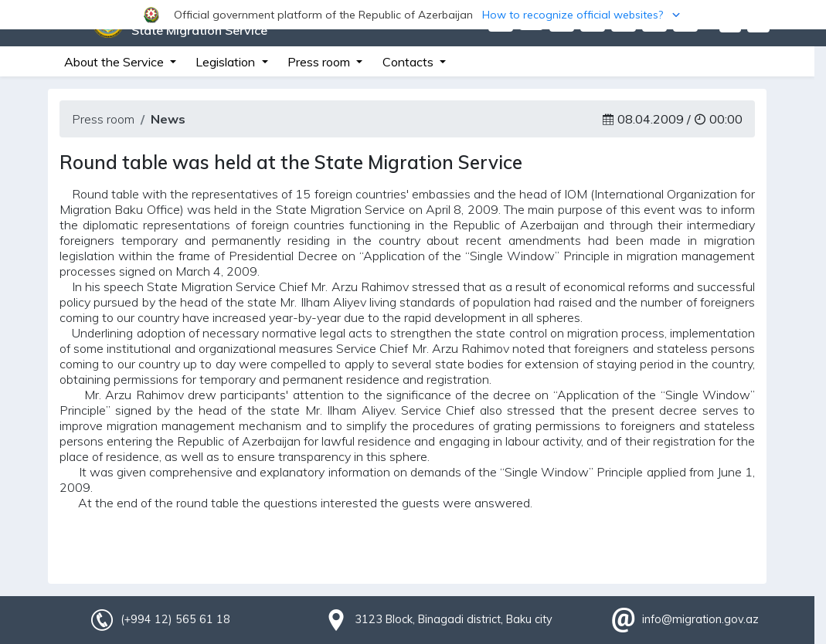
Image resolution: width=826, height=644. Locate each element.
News (168, 119)
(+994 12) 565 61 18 (175, 619)
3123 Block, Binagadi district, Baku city (454, 619)
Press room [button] (320, 62)
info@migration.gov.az (700, 619)
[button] (413, 15)
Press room (103, 119)
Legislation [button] (227, 62)
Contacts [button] (410, 62)
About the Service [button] (116, 62)
